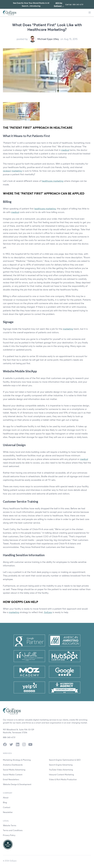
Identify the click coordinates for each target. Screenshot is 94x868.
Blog (5, 802)
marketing (17, 171)
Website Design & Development (17, 784)
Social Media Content (13, 774)
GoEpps (48, 612)
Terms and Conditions (13, 830)
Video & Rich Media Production (63, 779)
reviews (7, 171)
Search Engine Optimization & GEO (65, 760)
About (6, 797)
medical (65, 150)
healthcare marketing (53, 181)
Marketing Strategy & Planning (17, 760)
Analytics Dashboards (13, 765)
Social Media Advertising (14, 770)
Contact (7, 807)
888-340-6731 (78, 4)
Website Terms (10, 825)
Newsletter (8, 812)
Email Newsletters (11, 779)
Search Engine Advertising (61, 765)
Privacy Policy (9, 835)
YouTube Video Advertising (61, 770)
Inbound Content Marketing (61, 774)
